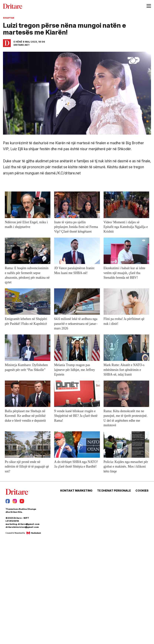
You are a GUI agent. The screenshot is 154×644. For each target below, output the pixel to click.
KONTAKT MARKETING (76, 491)
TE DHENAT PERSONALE (114, 491)
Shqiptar (9, 18)
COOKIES (142, 491)
